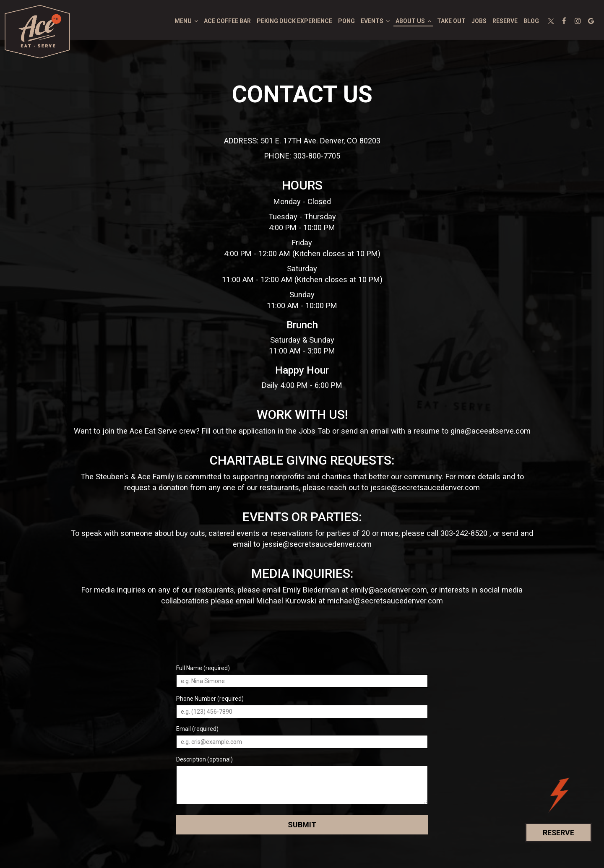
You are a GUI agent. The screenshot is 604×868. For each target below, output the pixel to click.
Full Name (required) (203, 668)
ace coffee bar (227, 21)
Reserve (505, 21)
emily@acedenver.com (389, 590)
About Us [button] (413, 21)
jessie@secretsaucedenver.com (425, 487)
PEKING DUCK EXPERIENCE (294, 21)
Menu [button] (186, 21)
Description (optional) (204, 759)
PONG (346, 21)
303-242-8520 (464, 533)
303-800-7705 (317, 156)
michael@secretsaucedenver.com (385, 601)
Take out (451, 21)
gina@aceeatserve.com (491, 431)
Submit (302, 825)
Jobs (479, 21)
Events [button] (375, 21)
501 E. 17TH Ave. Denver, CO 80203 (320, 141)
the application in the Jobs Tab (278, 431)
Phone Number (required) (210, 699)
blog (531, 21)
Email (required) (197, 729)
